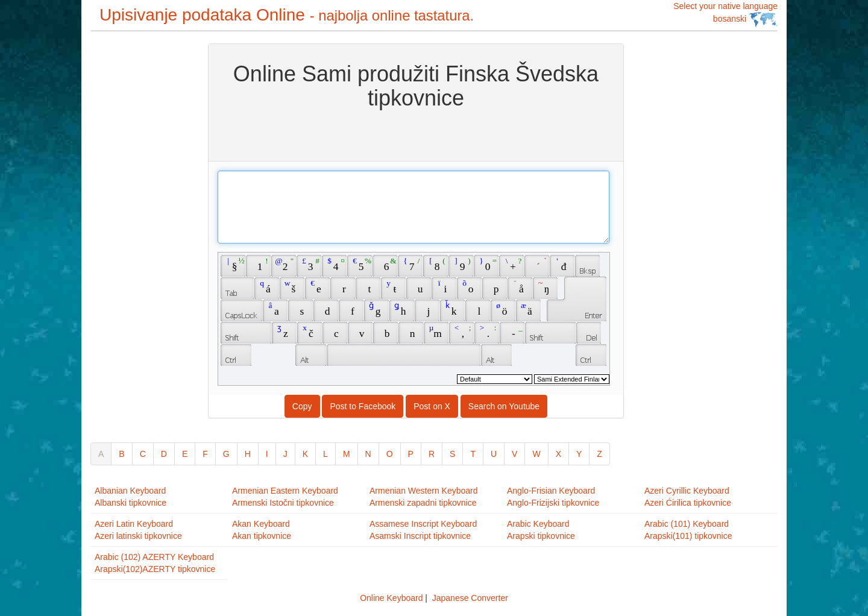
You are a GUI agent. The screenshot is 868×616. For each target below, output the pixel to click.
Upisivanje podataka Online (287, 15)
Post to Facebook (363, 406)
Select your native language (725, 14)
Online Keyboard (391, 598)
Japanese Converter (470, 598)
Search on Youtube (504, 406)
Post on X (432, 406)
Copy (302, 406)
